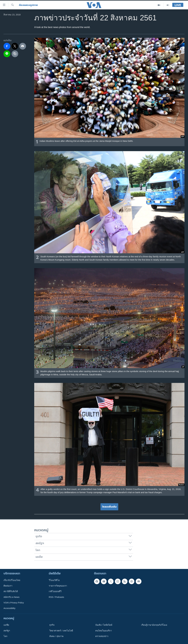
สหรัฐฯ (7, 631)
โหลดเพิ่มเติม (109, 507)
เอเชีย (6, 625)
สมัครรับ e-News (12, 597)
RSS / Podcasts (56, 597)
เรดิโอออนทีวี (55, 591)
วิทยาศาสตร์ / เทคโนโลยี (61, 631)
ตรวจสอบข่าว (102, 636)
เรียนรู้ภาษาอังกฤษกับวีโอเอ (154, 625)
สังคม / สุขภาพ (56, 636)
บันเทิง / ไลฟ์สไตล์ (104, 625)
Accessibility (9, 608)
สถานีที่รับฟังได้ (11, 591)
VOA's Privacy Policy (14, 603)
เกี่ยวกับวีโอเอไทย (12, 580)
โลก (5, 636)
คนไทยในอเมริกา (104, 631)
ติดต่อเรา (8, 586)
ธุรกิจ (52, 625)
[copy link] (15, 54)
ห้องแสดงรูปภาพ (28, 5)
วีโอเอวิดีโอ (54, 580)
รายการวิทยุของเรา (58, 586)
